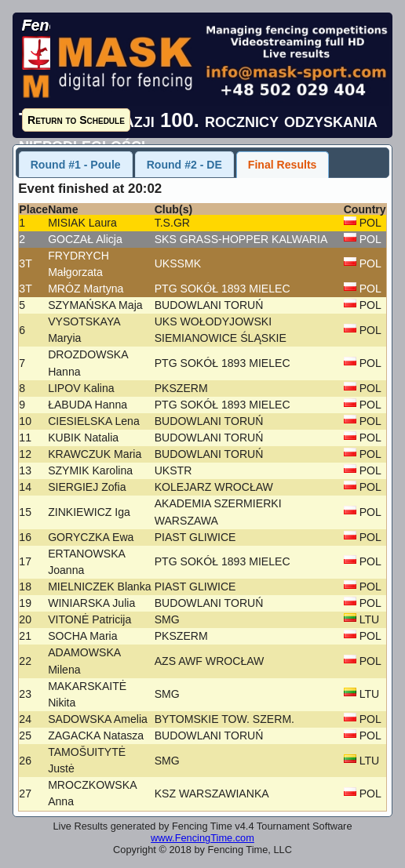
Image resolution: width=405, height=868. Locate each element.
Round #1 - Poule (76, 165)
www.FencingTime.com (202, 838)
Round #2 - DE (184, 165)
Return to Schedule (76, 120)
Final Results (283, 165)
